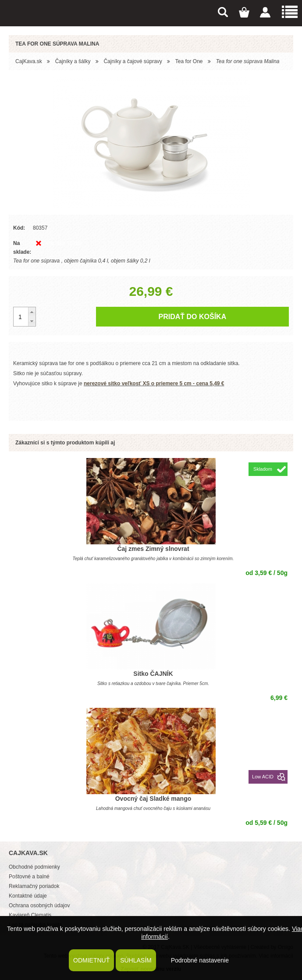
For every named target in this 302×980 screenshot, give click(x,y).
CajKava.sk (29, 61)
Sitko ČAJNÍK (153, 674)
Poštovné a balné (29, 877)
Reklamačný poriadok (34, 886)
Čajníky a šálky (73, 61)
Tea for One (189, 61)
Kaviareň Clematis (30, 915)
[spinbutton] (25, 317)
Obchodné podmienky (34, 867)
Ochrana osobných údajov (39, 905)
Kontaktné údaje (28, 896)
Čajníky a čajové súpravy (133, 61)
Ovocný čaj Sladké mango (153, 799)
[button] (32, 312)
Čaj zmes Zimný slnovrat (153, 549)
